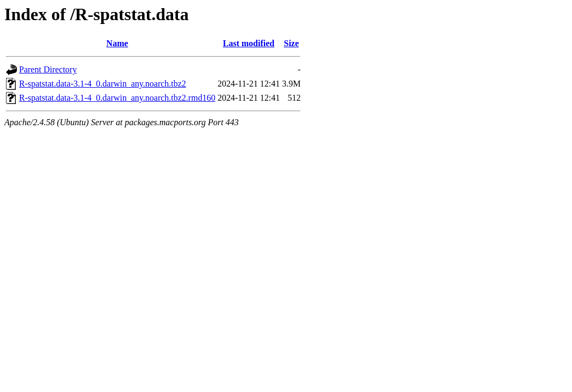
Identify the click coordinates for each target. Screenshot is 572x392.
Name (117, 43)
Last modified (249, 43)
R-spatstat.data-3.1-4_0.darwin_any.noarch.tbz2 (103, 84)
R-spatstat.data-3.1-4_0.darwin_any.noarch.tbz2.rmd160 (117, 98)
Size (292, 43)
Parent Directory (48, 69)
